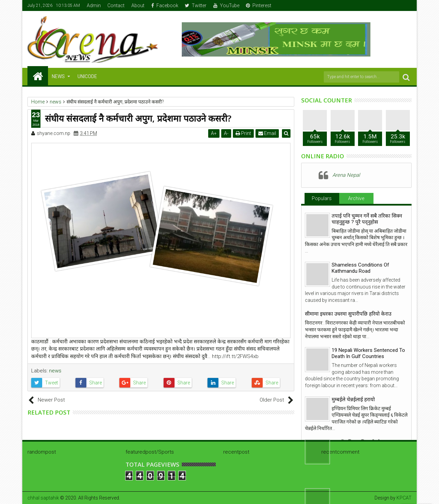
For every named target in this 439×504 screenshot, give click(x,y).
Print (244, 133)
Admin (94, 5)
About (138, 5)
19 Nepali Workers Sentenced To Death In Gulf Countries (368, 353)
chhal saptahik (43, 498)
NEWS (58, 76)
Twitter (196, 5)
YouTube (226, 5)
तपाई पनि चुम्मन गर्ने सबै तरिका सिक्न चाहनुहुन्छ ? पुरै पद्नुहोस (367, 219)
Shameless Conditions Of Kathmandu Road (360, 268)
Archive (356, 198)
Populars (322, 198)
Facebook (165, 5)
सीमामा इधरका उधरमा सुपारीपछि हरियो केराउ (348, 314)
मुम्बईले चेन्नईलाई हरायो (353, 399)
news (55, 371)
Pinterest (259, 5)
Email (268, 133)
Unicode (87, 76)
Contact (116, 5)
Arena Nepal (346, 175)
